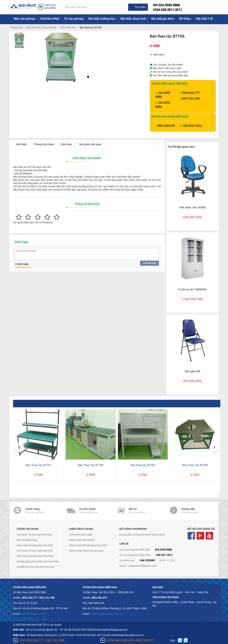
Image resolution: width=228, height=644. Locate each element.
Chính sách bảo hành (81, 535)
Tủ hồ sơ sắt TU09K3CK (192, 289)
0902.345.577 (145, 640)
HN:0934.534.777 (32, 640)
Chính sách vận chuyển (82, 540)
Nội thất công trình (134, 19)
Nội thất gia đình (163, 19)
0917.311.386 (191, 99)
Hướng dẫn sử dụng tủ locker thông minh (142, 535)
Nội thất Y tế (204, 19)
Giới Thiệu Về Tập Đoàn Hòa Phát (35, 556)
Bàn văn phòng (25, 19)
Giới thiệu (21, 144)
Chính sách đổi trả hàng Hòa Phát (88, 545)
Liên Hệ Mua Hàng (27, 540)
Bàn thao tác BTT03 (143, 465)
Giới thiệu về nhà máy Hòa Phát (34, 535)
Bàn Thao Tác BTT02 (91, 465)
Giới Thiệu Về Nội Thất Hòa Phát (35, 551)
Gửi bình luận (149, 263)
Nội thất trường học (103, 19)
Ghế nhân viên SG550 (192, 207)
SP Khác (186, 19)
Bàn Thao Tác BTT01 (38, 465)
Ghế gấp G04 (192, 371)
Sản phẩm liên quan (90, 144)
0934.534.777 (191, 93)
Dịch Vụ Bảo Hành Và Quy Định (86, 551)
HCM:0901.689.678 (120, 640)
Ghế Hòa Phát (50, 19)
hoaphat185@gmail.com (143, 566)
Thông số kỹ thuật (44, 144)
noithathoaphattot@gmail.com (106, 614)
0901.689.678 (166, 126)
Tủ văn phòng (74, 19)
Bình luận (66, 144)
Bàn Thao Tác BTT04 (195, 465)
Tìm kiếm (138, 7)
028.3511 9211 (193, 126)
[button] (35, 57)
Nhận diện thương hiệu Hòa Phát (35, 545)
